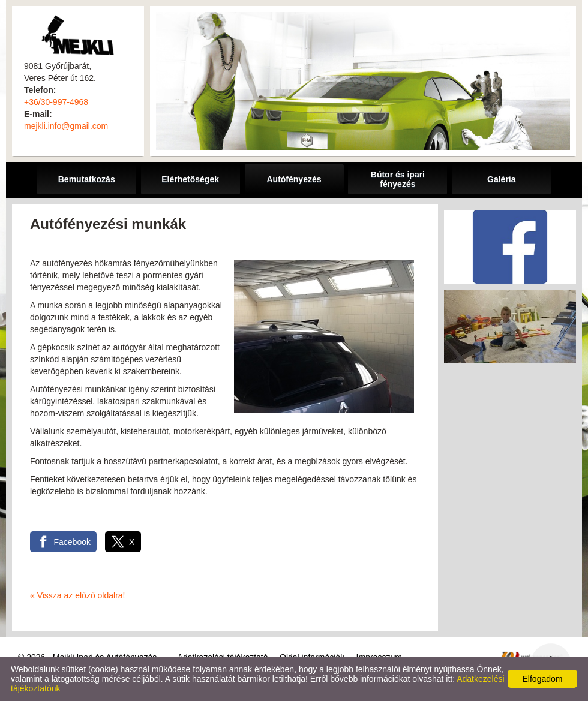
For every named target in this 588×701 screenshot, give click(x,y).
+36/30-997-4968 (56, 102)
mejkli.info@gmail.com (66, 126)
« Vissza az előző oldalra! (78, 595)
